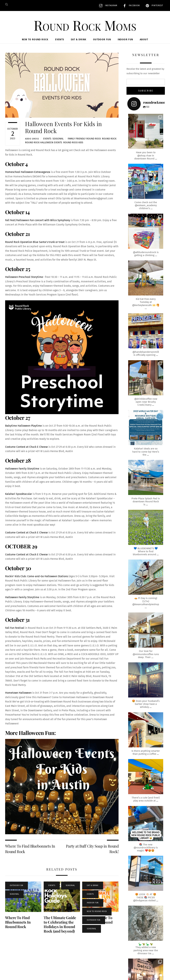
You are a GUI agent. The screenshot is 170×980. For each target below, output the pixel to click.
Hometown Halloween (18, 693)
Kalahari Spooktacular (19, 494)
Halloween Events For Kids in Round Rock (63, 127)
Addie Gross (32, 139)
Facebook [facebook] (131, 5)
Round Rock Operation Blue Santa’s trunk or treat (35, 242)
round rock (109, 139)
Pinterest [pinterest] (154, 5)
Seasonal (58, 139)
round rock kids (73, 143)
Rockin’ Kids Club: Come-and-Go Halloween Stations (37, 576)
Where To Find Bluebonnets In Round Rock (30, 849)
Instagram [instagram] (107, 5)
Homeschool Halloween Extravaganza (28, 172)
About (144, 40)
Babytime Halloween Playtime (23, 426)
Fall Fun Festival (15, 628)
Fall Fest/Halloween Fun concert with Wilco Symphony (38, 220)
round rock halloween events (44, 143)
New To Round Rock (35, 40)
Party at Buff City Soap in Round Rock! (92, 849)
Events (60, 40)
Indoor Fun (125, 40)
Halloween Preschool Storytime (24, 277)
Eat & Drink (79, 40)
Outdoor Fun (102, 40)
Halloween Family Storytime (22, 469)
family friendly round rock (84, 139)
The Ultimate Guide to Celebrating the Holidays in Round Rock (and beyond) (60, 924)
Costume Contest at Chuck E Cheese (26, 447)
